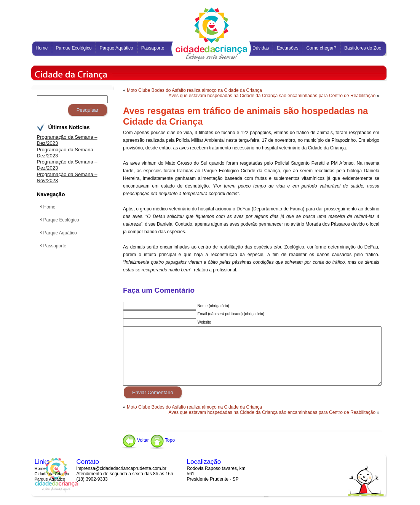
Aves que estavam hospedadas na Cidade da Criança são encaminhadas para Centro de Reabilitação (272, 96)
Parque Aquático (50, 479)
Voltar (135, 440)
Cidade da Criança (52, 474)
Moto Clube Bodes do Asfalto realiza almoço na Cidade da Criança (194, 90)
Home (40, 468)
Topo (162, 440)
